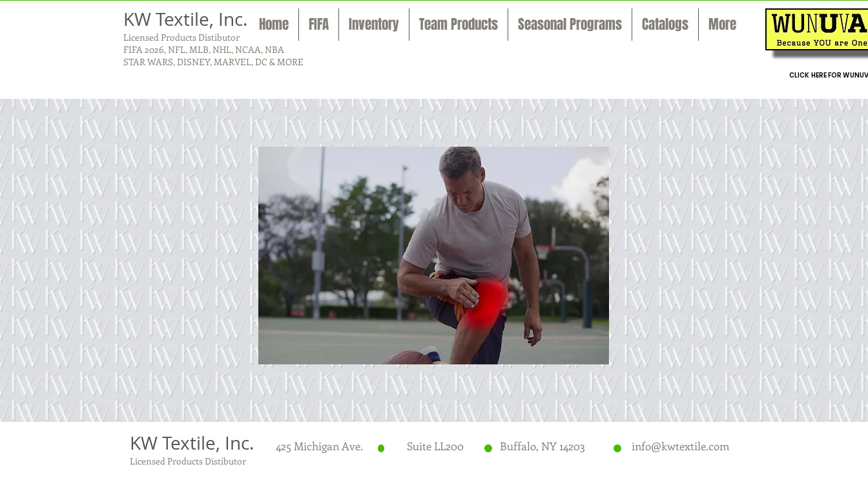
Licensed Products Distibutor (181, 37)
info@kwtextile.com (680, 446)
